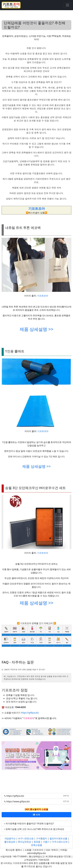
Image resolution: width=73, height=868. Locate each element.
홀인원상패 (10, 842)
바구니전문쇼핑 (26, 838)
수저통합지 (42, 838)
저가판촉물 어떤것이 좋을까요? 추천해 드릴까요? (30, 823)
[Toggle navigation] (68, 5)
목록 (36, 815)
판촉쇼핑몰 (37, 845)
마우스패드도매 (60, 842)
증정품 (37, 842)
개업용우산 (10, 838)
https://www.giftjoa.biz (18, 801)
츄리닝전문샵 (24, 842)
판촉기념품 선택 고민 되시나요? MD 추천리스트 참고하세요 (35, 829)
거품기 (46, 842)
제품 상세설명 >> (36, 329)
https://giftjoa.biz (30, 713)
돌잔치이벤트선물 (58, 838)
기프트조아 (43, 296)
